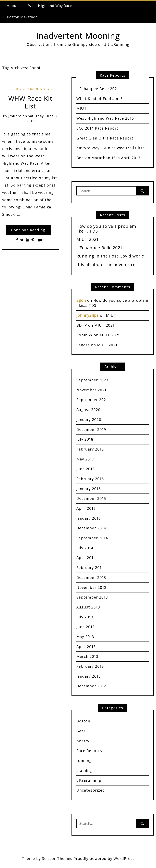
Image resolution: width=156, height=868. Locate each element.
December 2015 (91, 498)
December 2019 (91, 429)
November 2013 (91, 587)
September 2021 (92, 400)
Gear (13, 89)
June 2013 (86, 627)
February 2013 (90, 666)
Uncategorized (91, 790)
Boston (83, 721)
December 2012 (91, 686)
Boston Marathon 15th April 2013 (108, 158)
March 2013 (87, 656)
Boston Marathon (22, 17)
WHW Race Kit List (30, 102)
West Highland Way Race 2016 (105, 118)
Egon (81, 300)
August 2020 (88, 410)
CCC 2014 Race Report (97, 128)
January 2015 (89, 518)
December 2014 (91, 528)
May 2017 (85, 459)
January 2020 (89, 420)
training (84, 770)
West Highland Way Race (50, 6)
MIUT (82, 108)
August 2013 (88, 607)
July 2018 (85, 439)
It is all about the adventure (106, 264)
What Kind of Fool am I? (99, 99)
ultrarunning (37, 89)
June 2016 (86, 469)
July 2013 (85, 617)
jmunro (15, 116)
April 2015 (86, 508)
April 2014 (86, 558)
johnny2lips (88, 315)
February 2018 (90, 449)
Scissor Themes (57, 858)
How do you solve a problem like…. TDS (106, 229)
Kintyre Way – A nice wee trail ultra (111, 148)
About (12, 6)
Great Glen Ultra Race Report (105, 138)
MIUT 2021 (87, 239)
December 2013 (91, 577)
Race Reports (89, 751)
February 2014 (90, 568)
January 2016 (89, 489)
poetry (83, 741)
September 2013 (92, 597)
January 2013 (89, 676)
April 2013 (86, 647)
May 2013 (85, 637)
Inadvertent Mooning (78, 36)
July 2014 (85, 548)
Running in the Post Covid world (110, 256)
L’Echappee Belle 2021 (98, 89)
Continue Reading (28, 230)
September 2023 (92, 380)
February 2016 (90, 479)
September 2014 (92, 538)
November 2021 (91, 390)
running (84, 761)
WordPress (124, 858)
